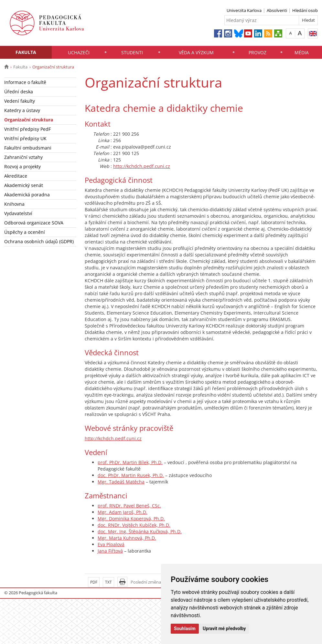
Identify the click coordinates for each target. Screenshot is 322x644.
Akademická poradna (27, 195)
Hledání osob (305, 10)
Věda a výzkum (196, 52)
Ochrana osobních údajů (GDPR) (39, 241)
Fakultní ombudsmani (28, 148)
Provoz (258, 52)
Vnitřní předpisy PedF (27, 129)
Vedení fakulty (20, 101)
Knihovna (14, 204)
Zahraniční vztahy (23, 157)
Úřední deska (19, 92)
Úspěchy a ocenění (25, 232)
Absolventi (277, 10)
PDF (94, 582)
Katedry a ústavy (22, 110)
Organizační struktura (29, 120)
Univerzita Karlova (244, 10)
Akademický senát (24, 185)
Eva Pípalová (111, 544)
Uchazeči (79, 52)
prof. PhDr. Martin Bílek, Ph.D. (130, 462)
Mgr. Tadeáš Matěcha (121, 482)
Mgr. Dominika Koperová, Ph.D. (131, 519)
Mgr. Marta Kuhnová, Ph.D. (127, 538)
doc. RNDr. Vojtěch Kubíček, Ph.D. (134, 525)
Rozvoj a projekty (22, 166)
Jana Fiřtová (110, 551)
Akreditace (16, 176)
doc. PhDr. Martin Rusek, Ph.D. (131, 475)
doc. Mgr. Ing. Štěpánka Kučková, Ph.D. (140, 531)
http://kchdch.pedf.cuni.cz (142, 166)
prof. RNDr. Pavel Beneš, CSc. (129, 506)
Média (302, 52)
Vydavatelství (18, 213)
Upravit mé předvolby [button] (224, 628)
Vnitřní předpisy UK (25, 138)
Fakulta (26, 52)
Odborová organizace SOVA (34, 223)
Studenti (132, 52)
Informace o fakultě (25, 82)
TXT (108, 582)
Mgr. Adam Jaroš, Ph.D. (123, 512)
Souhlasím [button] (185, 628)
